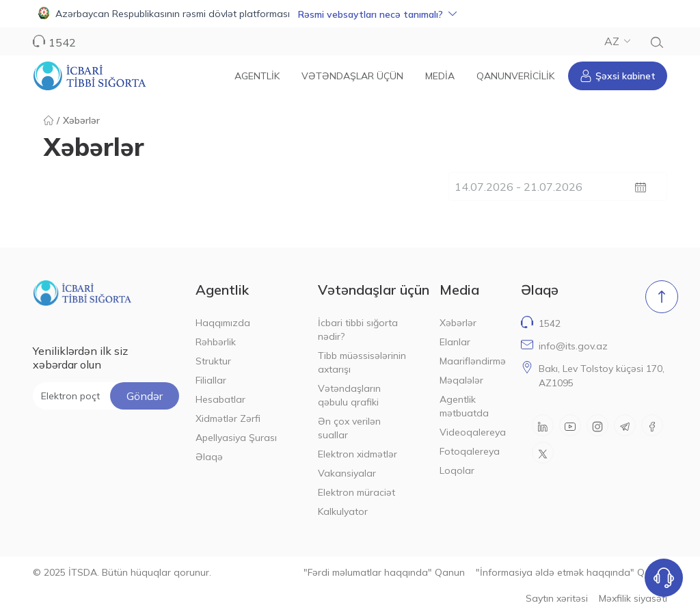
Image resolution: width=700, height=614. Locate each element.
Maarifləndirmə (472, 361)
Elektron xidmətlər (358, 454)
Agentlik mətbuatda (464, 406)
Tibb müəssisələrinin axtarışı (362, 362)
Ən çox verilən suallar (349, 428)
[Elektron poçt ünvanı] (106, 396)
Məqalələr (461, 380)
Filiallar (211, 380)
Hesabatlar (220, 399)
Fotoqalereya (470, 451)
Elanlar (455, 342)
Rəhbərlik (216, 342)
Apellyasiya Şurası (236, 438)
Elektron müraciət (356, 492)
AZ (617, 41)
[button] (350, 14)
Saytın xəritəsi (557, 598)
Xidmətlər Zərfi (228, 418)
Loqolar (457, 470)
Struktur (213, 361)
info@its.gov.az (573, 346)
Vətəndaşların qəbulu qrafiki (349, 395)
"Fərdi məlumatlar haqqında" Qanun (384, 572)
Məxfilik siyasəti (633, 598)
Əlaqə (209, 457)
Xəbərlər (458, 323)
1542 (62, 42)
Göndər (145, 396)
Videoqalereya (472, 432)
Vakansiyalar (347, 473)
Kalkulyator (343, 511)
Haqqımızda (223, 323)
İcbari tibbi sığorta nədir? (358, 330)
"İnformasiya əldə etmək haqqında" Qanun (571, 572)
